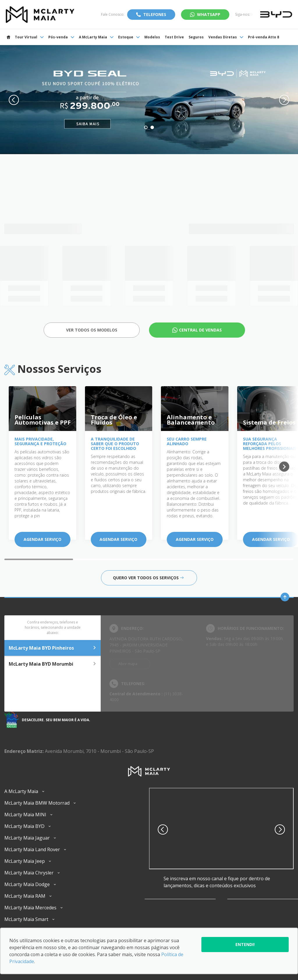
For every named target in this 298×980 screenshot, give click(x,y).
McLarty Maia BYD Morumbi (53, 664)
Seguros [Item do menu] (196, 37)
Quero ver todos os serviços (148, 578)
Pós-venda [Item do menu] (61, 37)
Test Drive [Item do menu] (174, 37)
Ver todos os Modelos (92, 330)
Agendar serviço (42, 539)
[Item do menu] (8, 37)
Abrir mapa (128, 664)
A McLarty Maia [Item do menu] (96, 37)
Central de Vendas (200, 330)
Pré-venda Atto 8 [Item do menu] (264, 37)
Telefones (155, 14)
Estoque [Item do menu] (129, 37)
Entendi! (245, 944)
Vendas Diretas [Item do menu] (226, 37)
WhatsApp (209, 14)
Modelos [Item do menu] (152, 37)
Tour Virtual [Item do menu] (29, 37)
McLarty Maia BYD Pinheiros (53, 648)
